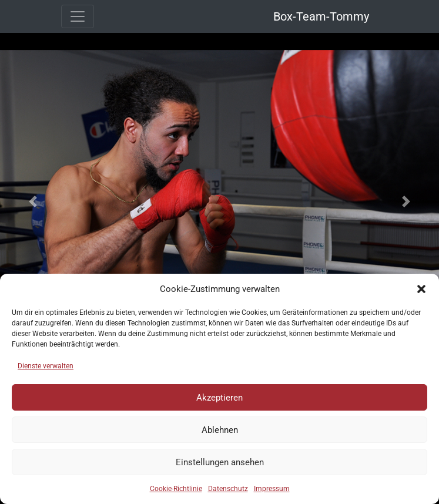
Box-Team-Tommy (321, 16)
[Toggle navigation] (78, 16)
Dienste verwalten (46, 366)
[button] (421, 289)
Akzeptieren (219, 398)
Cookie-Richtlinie (176, 489)
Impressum (272, 489)
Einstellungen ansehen (220, 462)
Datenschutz (228, 489)
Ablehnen (220, 430)
